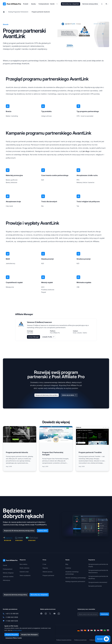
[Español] (85, 630)
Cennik (5, 565)
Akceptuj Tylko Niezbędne (29, 635)
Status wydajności (25, 575)
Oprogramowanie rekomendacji (98, 582)
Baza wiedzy (23, 564)
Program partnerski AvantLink (41, 12)
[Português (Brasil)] (105, 630)
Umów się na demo (69, 395)
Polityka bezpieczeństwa (64, 640)
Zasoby (34, 4)
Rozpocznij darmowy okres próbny (47, 395)
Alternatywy (7, 580)
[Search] (58, 4)
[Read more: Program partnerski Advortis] (20, 449)
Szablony (68, 568)
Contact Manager (33, 337)
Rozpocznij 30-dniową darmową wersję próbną (19, 531)
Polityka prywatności (80, 640)
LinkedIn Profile (48, 337)
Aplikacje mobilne (8, 577)
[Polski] (101, 630)
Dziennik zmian (24, 572)
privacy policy (17, 630)
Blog (67, 564)
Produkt (27, 4)
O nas (44, 564)
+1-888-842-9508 (12, 617)
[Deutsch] (78, 630)
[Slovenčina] (108, 630)
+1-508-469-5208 (12, 621)
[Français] (88, 630)
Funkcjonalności (8, 569)
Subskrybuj (104, 614)
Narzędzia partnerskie (95, 586)
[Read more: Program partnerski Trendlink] (92, 449)
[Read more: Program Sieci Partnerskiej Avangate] (56, 449)
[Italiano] (95, 630)
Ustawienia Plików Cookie (14, 638)
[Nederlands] (98, 630)
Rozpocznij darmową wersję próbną (15, 595)
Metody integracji (8, 573)
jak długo (86, 151)
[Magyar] (92, 630)
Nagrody (45, 568)
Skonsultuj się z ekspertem (71, 4)
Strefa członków (24, 568)
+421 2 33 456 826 (12, 614)
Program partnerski (48, 575)
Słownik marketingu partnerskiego (76, 578)
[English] (82, 630)
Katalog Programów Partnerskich (18, 12)
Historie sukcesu (47, 572)
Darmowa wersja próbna (90, 4)
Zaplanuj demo (43, 531)
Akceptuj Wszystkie (12, 635)
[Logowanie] (102, 4)
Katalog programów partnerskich (75, 581)
